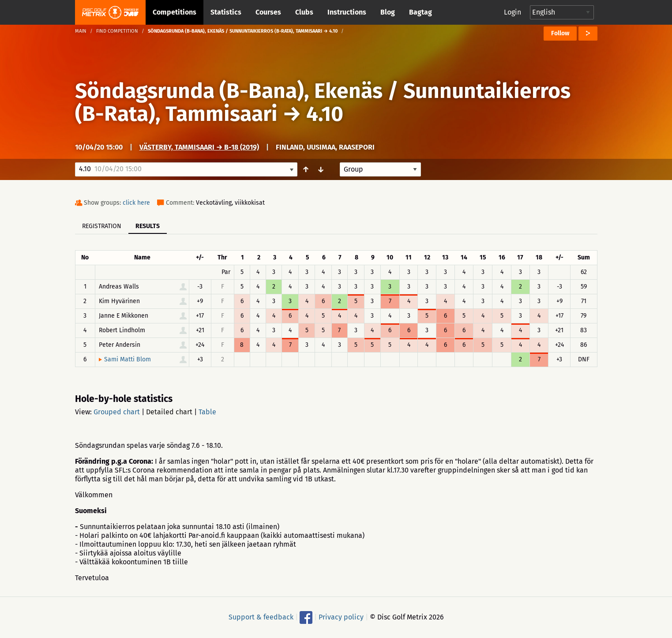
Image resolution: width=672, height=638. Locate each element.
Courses (268, 12)
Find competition (117, 31)
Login (512, 12)
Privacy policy (341, 617)
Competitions (175, 12)
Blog (388, 12)
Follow (560, 33)
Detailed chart (169, 412)
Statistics (226, 12)
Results (148, 226)
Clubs (304, 12)
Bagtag (420, 12)
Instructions (347, 12)
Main (81, 31)
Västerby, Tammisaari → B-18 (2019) (199, 147)
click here (136, 203)
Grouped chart (117, 412)
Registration (102, 226)
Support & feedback (261, 617)
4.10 (325, 114)
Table (207, 412)
